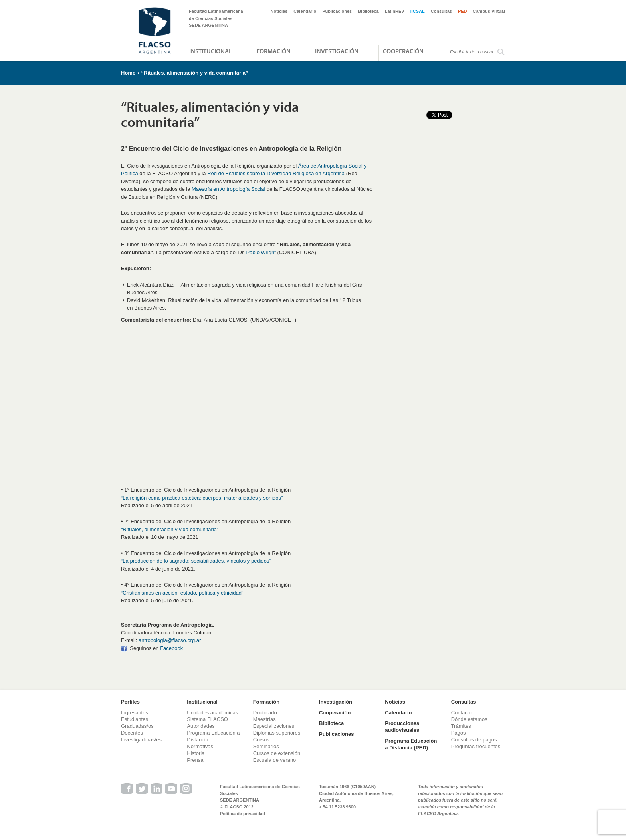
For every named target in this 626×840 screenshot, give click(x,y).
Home (128, 73)
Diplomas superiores (277, 733)
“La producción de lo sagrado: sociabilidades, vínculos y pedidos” (196, 561)
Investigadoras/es (141, 740)
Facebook (171, 648)
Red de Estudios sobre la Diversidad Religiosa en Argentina (276, 173)
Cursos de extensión (277, 753)
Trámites (461, 726)
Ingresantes (135, 713)
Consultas (441, 11)
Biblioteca (368, 11)
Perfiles (130, 702)
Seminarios (266, 746)
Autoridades (201, 726)
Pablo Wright (261, 252)
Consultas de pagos (474, 740)
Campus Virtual (489, 11)
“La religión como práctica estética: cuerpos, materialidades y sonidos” (202, 498)
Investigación (337, 51)
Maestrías (264, 719)
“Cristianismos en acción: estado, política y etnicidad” (182, 593)
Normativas (200, 746)
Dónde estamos (469, 719)
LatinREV (395, 11)
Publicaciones (337, 11)
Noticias (279, 11)
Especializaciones (274, 726)
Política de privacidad (243, 814)
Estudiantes (135, 719)
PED (463, 11)
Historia (196, 753)
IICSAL (418, 11)
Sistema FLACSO (207, 719)
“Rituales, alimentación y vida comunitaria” (194, 73)
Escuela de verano (275, 760)
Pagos (459, 733)
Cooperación (403, 51)
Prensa (195, 760)
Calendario (305, 11)
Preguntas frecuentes (476, 746)
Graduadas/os (137, 726)
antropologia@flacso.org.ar (170, 640)
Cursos (261, 740)
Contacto (462, 713)
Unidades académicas (212, 713)
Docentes (132, 733)
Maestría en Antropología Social (228, 189)
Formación (273, 51)
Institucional (211, 51)
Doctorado (265, 713)
